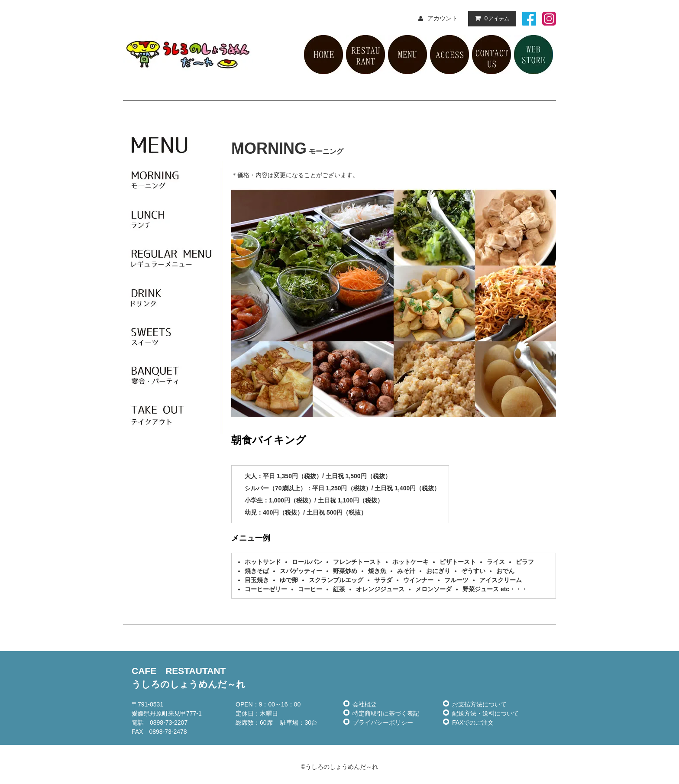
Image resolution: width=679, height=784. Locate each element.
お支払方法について (479, 704)
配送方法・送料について (485, 713)
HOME (323, 55)
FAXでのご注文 (473, 722)
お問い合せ (491, 55)
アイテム (490, 18)
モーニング (173, 181)
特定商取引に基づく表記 (386, 713)
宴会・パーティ (173, 376)
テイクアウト (173, 415)
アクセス (449, 55)
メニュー (407, 55)
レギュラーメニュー (173, 259)
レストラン (365, 55)
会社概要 (365, 704)
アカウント (443, 18)
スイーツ (173, 337)
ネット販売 (533, 55)
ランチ (173, 220)
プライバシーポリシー (383, 722)
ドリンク (173, 298)
